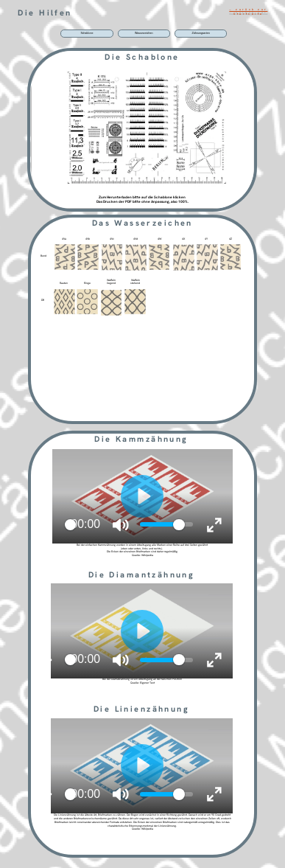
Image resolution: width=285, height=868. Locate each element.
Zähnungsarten (201, 33)
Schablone (87, 33)
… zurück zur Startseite (248, 11)
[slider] (71, 525)
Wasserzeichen (144, 33)
